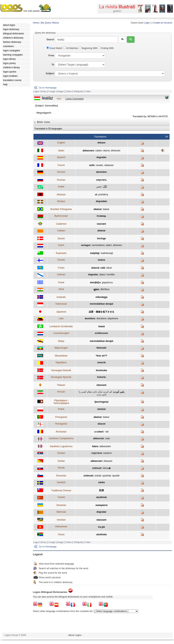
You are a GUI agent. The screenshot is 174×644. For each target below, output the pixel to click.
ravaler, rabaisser (105, 165)
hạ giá (101, 527)
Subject (50, 73)
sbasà (101, 326)
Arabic (61, 187)
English (61, 143)
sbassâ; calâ (98, 268)
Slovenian (61, 476)
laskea (101, 260)
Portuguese (61, 417)
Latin (61, 319)
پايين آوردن (119, 392)
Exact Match (55, 48)
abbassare (88, 151)
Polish (61, 409)
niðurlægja (101, 297)
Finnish (61, 260)
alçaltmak (101, 497)
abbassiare (105, 446)
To (53, 65)
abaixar (98, 209)
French (61, 165)
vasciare (101, 224)
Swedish (61, 482)
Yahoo (69, 91)
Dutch (61, 245)
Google (52, 91)
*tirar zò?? (101, 356)
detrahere (101, 319)
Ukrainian (61, 505)
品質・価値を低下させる (101, 312)
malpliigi (95, 253)
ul (96, 195)
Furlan (61, 268)
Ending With (106, 48)
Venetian (61, 520)
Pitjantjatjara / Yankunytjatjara (61, 402)
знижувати (101, 505)
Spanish (61, 157)
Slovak (61, 468)
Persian (61, 392)
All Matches (71, 48)
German (61, 172)
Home (36, 23)
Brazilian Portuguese (61, 209)
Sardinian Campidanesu (61, 438)
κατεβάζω (95, 282)
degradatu (101, 201)
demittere (90, 319)
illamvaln (101, 348)
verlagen (86, 245)
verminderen (98, 245)
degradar (101, 157)
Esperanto (61, 253)
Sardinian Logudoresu (61, 446)
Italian (61, 151)
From (51, 56)
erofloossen (101, 333)
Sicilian (61, 461)
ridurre (106, 151)
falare (95, 446)
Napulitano (61, 362)
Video (88, 91)
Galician (61, 275)
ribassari (108, 461)
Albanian (61, 195)
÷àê (107, 432)
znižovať (97, 468)
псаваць (101, 216)
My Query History (50, 23)
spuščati (107, 476)
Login (147, 23)
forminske (101, 370)
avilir (92, 165)
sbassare (101, 385)
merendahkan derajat (101, 304)
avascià (101, 362)
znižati (98, 476)
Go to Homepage (48, 88)
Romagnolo (61, 424)
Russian (61, 180)
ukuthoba (101, 534)
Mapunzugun (61, 348)
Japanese (61, 312)
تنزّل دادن (97, 392)
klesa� (107, 468)
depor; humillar (107, 275)
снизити (107, 453)
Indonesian (61, 304)
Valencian (61, 512)
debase (101, 143)
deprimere (113, 319)
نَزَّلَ (105, 187)
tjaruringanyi (101, 402)
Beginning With (88, 48)
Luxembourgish (61, 333)
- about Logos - (75, 635)
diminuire (116, 151)
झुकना (96, 290)
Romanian (61, 432)
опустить (101, 180)
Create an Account (162, 23)
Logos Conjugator (75, 99)
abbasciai (99, 438)
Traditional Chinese (61, 491)
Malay (61, 341)
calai (107, 438)
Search (50, 40)
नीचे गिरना (105, 290)
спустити (97, 453)
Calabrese (61, 224)
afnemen (117, 245)
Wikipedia (78, 91)
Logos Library (40, 91)
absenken (101, 172)
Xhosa (61, 534)
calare (99, 151)
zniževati (88, 476)
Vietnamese (61, 527)
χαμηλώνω (107, 282)
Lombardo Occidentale (61, 326)
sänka (101, 482)
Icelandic (61, 297)
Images (61, 91)
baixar (106, 209)
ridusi (109, 268)
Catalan (61, 231)
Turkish (61, 497)
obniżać (101, 409)
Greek (61, 282)
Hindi (61, 289)
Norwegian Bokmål (61, 370)
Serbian (61, 453)
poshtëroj (103, 195)
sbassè (101, 424)
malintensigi (107, 253)
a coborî (99, 432)
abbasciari (96, 461)
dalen (109, 245)
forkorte (101, 377)
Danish (61, 239)
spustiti (116, 476)
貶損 (101, 490)
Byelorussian (61, 216)
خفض (99, 187)
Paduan (61, 385)
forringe (101, 239)
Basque (61, 201)
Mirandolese (61, 356)
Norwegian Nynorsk (61, 377)
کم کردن (108, 392)
